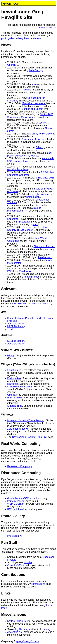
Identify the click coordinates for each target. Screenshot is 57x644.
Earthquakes (14, 378)
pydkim (42, 123)
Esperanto (13, 219)
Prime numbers (16, 501)
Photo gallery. (15, 536)
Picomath (27, 90)
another (47, 304)
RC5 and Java (15, 509)
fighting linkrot (31, 277)
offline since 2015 (45, 178)
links (27, 38)
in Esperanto (23, 222)
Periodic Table (15, 398)
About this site (15, 632)
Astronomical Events (33, 139)
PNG (10, 271)
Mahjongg (13, 384)
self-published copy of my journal (30, 154)
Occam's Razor (47, 28)
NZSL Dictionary (16, 326)
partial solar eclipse (18, 169)
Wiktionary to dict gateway (41, 134)
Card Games (14, 370)
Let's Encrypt (36, 70)
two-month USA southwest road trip (30, 160)
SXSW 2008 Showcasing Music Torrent (30, 116)
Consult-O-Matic (16, 565)
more (38, 38)
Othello (40, 147)
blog (21, 38)
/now (34, 84)
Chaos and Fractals (44, 246)
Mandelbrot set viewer (34, 103)
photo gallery (8, 38)
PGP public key (20, 621)
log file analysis (23, 629)
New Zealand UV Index (20, 387)
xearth (11, 329)
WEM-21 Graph (16, 504)
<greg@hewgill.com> (27, 641)
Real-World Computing (20, 466)
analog (47, 629)
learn (35, 224)
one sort (35, 304)
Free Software (20, 304)
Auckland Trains (16, 324)
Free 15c (12, 321)
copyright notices (39, 194)
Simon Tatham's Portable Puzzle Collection (30, 318)
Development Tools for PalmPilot (30, 437)
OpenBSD (13, 65)
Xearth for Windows (18, 429)
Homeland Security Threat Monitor (28, 229)
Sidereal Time (15, 406)
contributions (38, 584)
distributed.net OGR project (22, 498)
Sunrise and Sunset (33, 109)
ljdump (11, 356)
